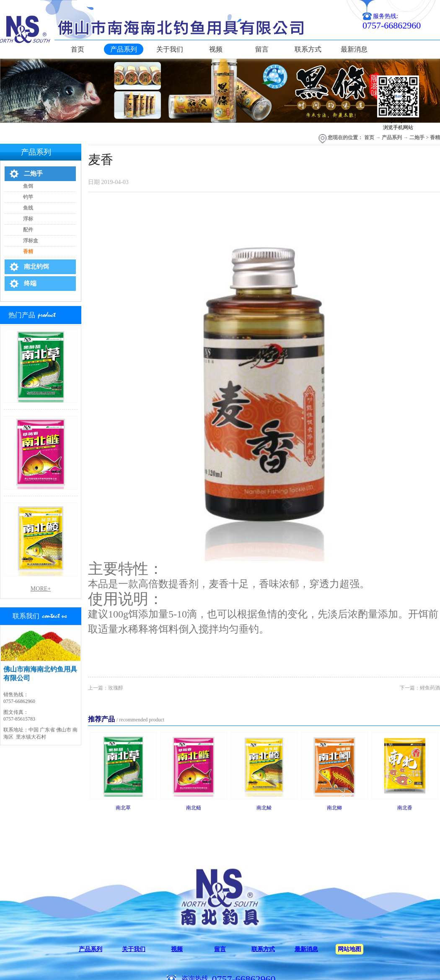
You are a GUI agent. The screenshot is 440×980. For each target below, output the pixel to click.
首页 (78, 49)
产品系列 (392, 137)
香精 (435, 137)
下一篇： (420, 688)
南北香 (405, 808)
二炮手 (417, 137)
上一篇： (106, 688)
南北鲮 (264, 808)
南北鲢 (194, 808)
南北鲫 (334, 808)
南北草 (123, 808)
